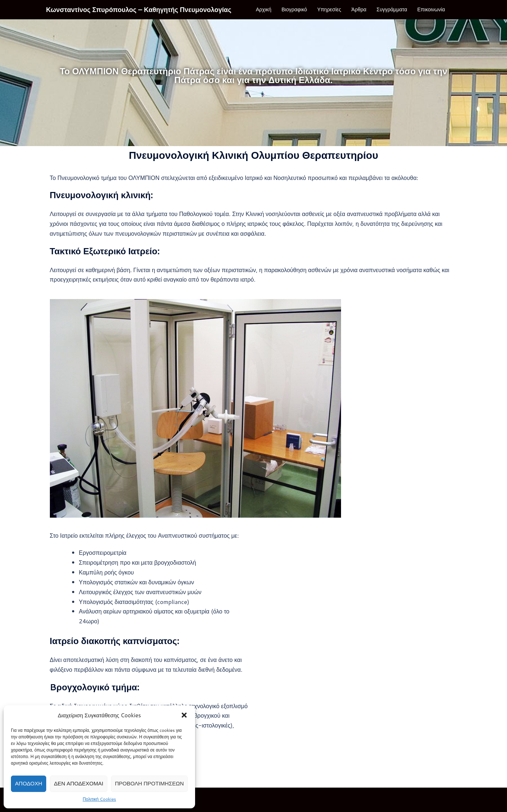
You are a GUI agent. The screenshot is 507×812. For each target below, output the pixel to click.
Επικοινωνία (431, 9)
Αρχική (264, 9)
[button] (184, 715)
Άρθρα (359, 9)
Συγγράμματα (392, 9)
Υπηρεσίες (329, 9)
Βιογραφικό (294, 9)
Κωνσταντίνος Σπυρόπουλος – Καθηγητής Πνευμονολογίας (139, 9)
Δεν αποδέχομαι (79, 783)
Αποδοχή (28, 783)
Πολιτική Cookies (99, 799)
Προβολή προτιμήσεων (149, 783)
